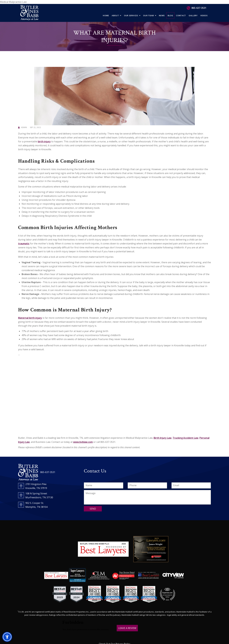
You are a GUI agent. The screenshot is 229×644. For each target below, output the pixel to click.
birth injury (44, 141)
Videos (204, 15)
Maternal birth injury (30, 318)
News (162, 15)
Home (106, 15)
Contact (181, 15)
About (115, 15)
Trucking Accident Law (185, 438)
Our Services (131, 15)
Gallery (193, 15)
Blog (170, 15)
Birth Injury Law (163, 438)
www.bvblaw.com (83, 442)
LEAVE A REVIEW (127, 628)
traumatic (24, 244)
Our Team (148, 15)
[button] (7, 637)
